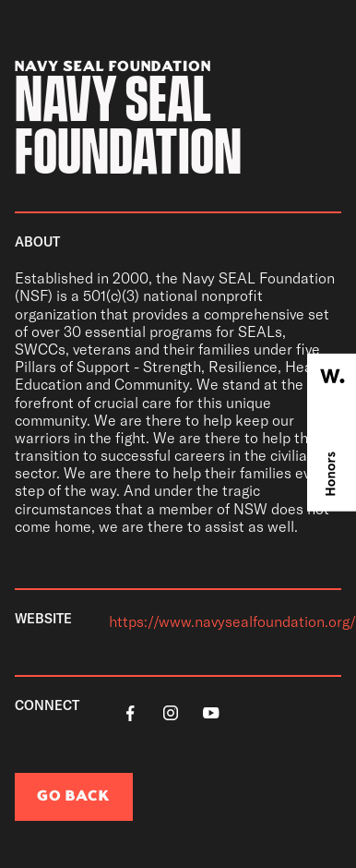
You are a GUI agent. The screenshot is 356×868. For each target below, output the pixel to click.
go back (74, 796)
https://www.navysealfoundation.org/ (232, 621)
